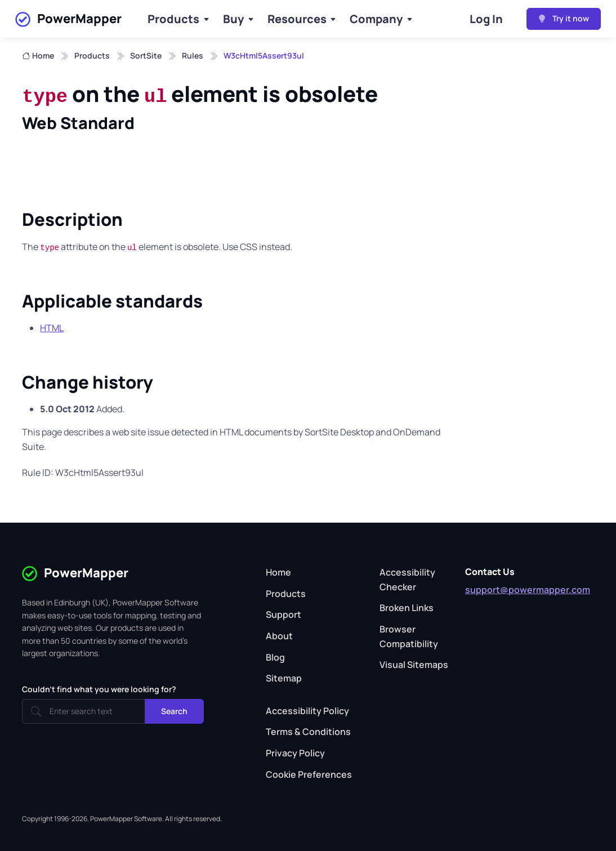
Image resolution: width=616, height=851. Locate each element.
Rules (193, 55)
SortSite (146, 55)
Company (376, 19)
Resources (297, 19)
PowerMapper (68, 19)
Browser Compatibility (409, 636)
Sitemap (284, 678)
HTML (52, 328)
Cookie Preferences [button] (309, 774)
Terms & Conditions (308, 732)
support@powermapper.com (528, 590)
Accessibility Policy (307, 711)
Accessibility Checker (407, 580)
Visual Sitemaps (414, 665)
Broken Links (407, 608)
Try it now (564, 18)
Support (284, 614)
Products (173, 19)
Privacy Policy (295, 753)
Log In (486, 19)
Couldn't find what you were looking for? (99, 689)
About (279, 636)
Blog (275, 657)
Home (38, 56)
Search (174, 711)
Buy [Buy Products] (233, 19)
